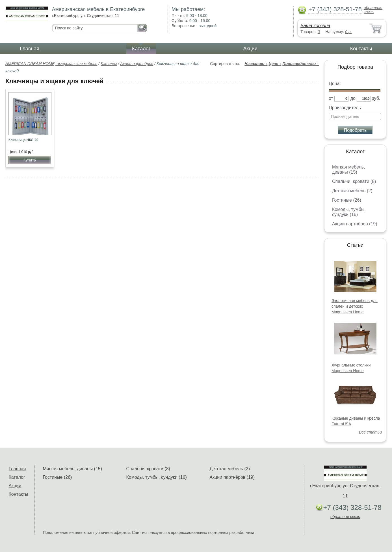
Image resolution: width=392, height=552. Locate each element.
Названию (256, 64)
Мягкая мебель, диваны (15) (348, 170)
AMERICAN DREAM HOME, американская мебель (51, 64)
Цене (275, 64)
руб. (376, 98)
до (353, 98)
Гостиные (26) (347, 200)
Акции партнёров (137, 64)
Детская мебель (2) (352, 191)
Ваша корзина (315, 26)
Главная (30, 49)
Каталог (141, 49)
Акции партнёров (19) (355, 224)
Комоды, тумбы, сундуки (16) (349, 212)
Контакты (361, 49)
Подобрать (355, 130)
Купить (30, 160)
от (331, 98)
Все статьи (370, 432)
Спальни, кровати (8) (354, 181)
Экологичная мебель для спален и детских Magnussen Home (355, 306)
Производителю (301, 64)
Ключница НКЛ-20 (23, 140)
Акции (250, 49)
